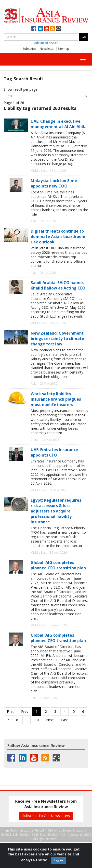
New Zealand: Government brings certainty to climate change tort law (57, 339)
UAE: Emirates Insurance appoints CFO (54, 452)
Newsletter (47, 49)
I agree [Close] (59, 860)
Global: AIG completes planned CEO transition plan (58, 565)
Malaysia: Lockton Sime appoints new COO (54, 183)
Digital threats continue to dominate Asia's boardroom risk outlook (58, 237)
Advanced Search (46, 43)
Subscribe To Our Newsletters (46, 816)
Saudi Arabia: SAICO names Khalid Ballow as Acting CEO (58, 285)
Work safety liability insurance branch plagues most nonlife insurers (56, 399)
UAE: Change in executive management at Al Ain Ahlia (59, 124)
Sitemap (64, 49)
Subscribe (30, 49)
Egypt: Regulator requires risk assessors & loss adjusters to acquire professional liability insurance (56, 511)
